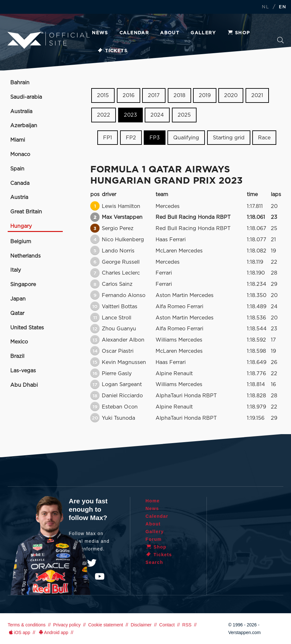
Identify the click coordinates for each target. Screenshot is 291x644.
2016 (129, 95)
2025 (184, 115)
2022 (104, 115)
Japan (18, 299)
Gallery (203, 33)
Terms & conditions (27, 625)
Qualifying (186, 137)
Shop (238, 33)
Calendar (134, 33)
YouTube (100, 576)
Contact (167, 625)
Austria (19, 197)
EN (283, 7)
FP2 (131, 137)
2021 (257, 95)
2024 (157, 115)
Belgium (21, 242)
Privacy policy (67, 625)
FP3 (155, 137)
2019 (205, 95)
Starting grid (229, 137)
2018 (179, 95)
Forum (154, 539)
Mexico (19, 342)
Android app (53, 632)
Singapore (23, 285)
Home (153, 501)
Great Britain (26, 212)
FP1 (108, 137)
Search (280, 40)
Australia (21, 111)
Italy (16, 270)
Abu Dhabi (24, 385)
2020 (231, 95)
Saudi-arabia (26, 97)
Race (264, 137)
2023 (130, 115)
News (100, 33)
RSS (187, 625)
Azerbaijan (24, 126)
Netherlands (25, 256)
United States (27, 328)
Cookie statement (105, 625)
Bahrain (20, 83)
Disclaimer (141, 625)
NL (265, 7)
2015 (103, 95)
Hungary (21, 226)
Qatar (17, 313)
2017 (154, 95)
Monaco (20, 154)
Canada (20, 183)
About (170, 33)
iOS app (19, 632)
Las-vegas (23, 371)
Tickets (112, 51)
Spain (17, 169)
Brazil (17, 356)
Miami (18, 140)
